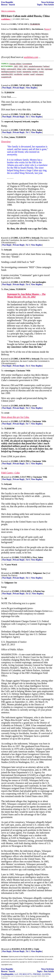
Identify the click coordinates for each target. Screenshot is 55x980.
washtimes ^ (6, 19)
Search (12, 5)
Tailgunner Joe (39, 573)
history (48, 29)
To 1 (28, 117)
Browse (4, 5)
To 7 (28, 424)
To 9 (28, 479)
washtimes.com (31, 57)
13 (2, 591)
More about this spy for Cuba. (15, 417)
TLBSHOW (37, 85)
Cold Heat (36, 114)
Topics (40, 5)
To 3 (28, 245)
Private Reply (19, 88)
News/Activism (48, 2)
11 (2, 557)
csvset (34, 406)
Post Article (49, 5)
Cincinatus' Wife (39, 421)
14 (2, 949)
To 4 (28, 284)
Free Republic (7, 2)
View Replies (31, 88)
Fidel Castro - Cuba (10, 473)
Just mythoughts (39, 282)
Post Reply (7, 88)
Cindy (37, 949)
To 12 (28, 594)
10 (2, 477)
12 (2, 573)
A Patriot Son (39, 591)
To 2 (28, 408)
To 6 (28, 560)
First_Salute (37, 130)
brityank (36, 238)
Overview (6, 142)
